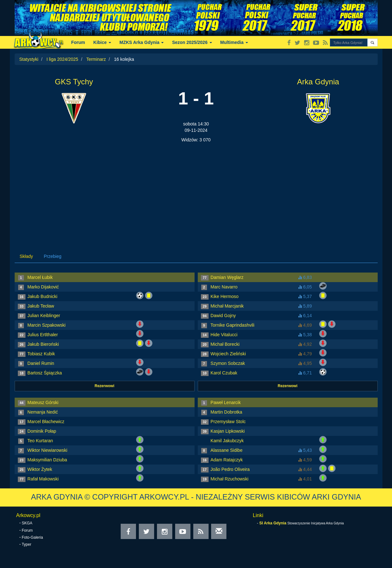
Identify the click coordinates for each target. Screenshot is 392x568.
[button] (372, 43)
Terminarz (96, 59)
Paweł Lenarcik (226, 402)
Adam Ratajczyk (227, 460)
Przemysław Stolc (228, 422)
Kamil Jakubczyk (227, 441)
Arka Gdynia (318, 82)
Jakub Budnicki (42, 296)
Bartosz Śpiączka (45, 373)
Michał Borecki (225, 344)
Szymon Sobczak (228, 363)
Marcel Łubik (40, 277)
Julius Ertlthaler (43, 335)
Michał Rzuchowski (229, 479)
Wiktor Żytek (40, 469)
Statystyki (29, 59)
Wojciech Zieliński (228, 354)
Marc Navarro (224, 287)
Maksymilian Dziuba (47, 460)
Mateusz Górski (43, 402)
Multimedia (234, 42)
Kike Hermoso (225, 296)
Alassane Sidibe (226, 450)
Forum (78, 42)
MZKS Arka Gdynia (142, 42)
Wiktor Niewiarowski (47, 450)
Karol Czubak (224, 373)
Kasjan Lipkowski (228, 431)
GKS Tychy (74, 82)
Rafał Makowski (43, 479)
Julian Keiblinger (44, 316)
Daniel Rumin (41, 363)
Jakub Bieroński (43, 344)
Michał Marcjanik (227, 306)
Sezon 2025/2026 (192, 42)
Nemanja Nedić (43, 412)
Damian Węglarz (227, 277)
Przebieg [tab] (53, 256)
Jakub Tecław (41, 306)
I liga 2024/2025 (62, 59)
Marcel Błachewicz (46, 422)
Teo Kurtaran (40, 441)
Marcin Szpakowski (46, 325)
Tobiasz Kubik (41, 354)
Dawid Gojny (223, 316)
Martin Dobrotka (226, 412)
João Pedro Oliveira (230, 469)
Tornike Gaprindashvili (232, 325)
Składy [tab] (26, 256)
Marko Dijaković (43, 287)
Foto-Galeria (32, 537)
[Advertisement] (196, 191)
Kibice (102, 42)
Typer (26, 544)
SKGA (27, 523)
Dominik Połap (42, 431)
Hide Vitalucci (224, 335)
